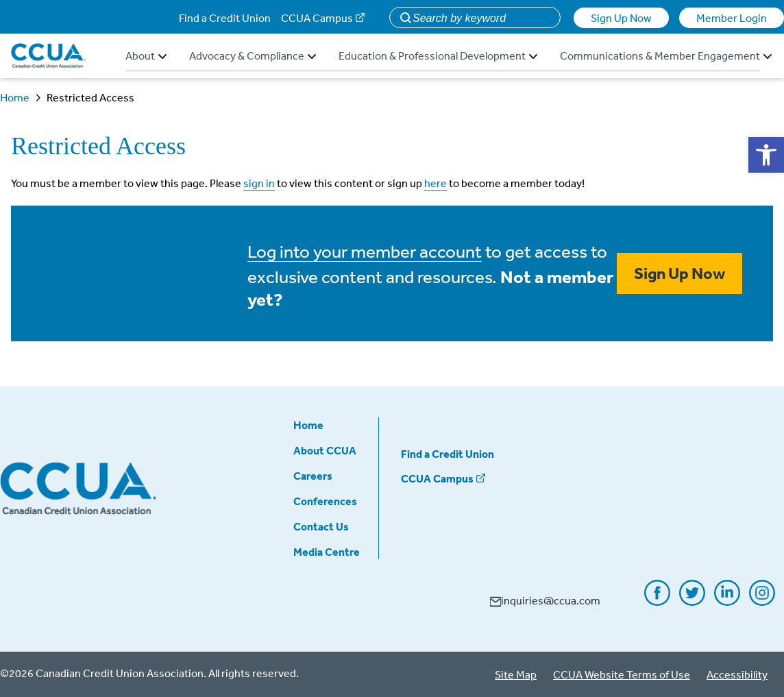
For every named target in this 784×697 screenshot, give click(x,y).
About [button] (146, 56)
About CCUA (325, 450)
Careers (313, 476)
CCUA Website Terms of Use (622, 674)
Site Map (516, 674)
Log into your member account (365, 251)
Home (15, 97)
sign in (259, 183)
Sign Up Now (621, 18)
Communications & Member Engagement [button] (666, 56)
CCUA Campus (317, 18)
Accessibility (737, 674)
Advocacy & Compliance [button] (253, 56)
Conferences (325, 501)
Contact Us (321, 526)
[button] (766, 155)
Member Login (732, 18)
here (436, 183)
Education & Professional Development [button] (438, 56)
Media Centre (327, 552)
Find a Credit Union (225, 18)
